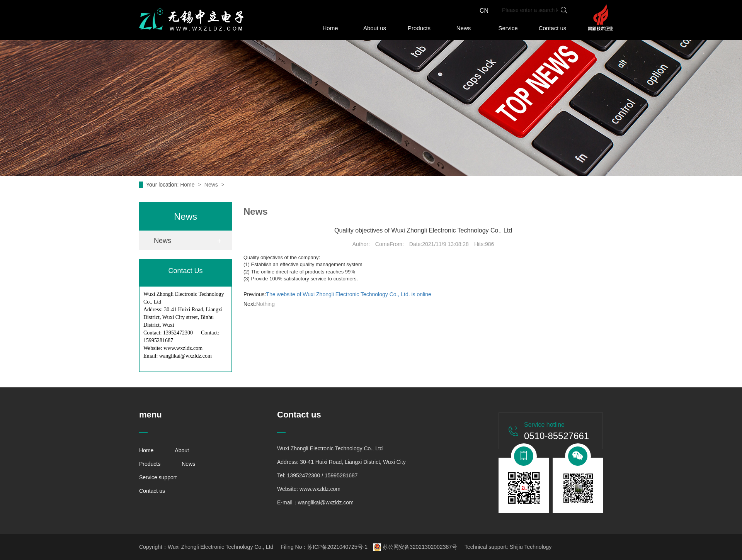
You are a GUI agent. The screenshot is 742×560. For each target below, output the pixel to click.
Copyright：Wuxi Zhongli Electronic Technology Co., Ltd (206, 547)
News (464, 28)
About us (375, 28)
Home (330, 28)
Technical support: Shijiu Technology (508, 547)
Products (419, 28)
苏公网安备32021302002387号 (415, 547)
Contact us (553, 28)
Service (508, 28)
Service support (158, 477)
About (182, 450)
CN (484, 11)
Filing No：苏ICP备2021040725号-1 (324, 547)
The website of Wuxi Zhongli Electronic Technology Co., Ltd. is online (349, 294)
